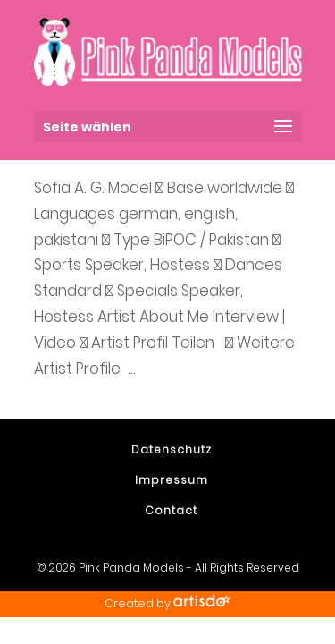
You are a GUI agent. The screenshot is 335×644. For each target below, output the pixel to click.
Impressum (172, 480)
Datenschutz (172, 449)
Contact (171, 510)
